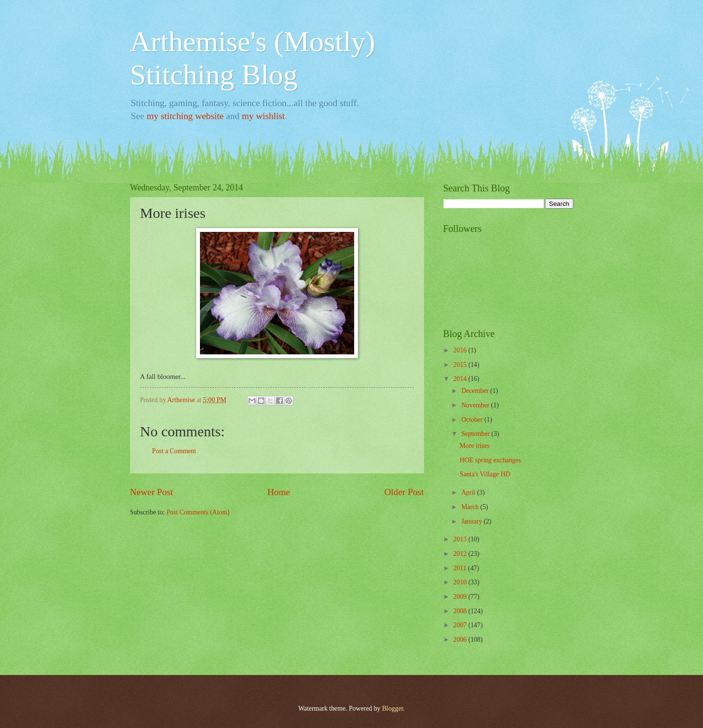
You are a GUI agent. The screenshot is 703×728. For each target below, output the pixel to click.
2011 (461, 568)
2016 (461, 350)
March (471, 507)
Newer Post (152, 492)
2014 (461, 379)
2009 (461, 597)
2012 (461, 554)
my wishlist (264, 116)
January (472, 521)
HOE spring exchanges (490, 460)
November (476, 405)
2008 (461, 611)
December (476, 391)
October (473, 420)
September (476, 434)
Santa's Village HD (485, 474)
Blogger (393, 708)
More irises (475, 446)
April (469, 492)
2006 (461, 640)
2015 (461, 365)
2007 (461, 625)
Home (279, 492)
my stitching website (185, 116)
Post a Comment (174, 451)
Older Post (404, 492)
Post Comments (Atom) (198, 512)
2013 (461, 539)
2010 (461, 582)
